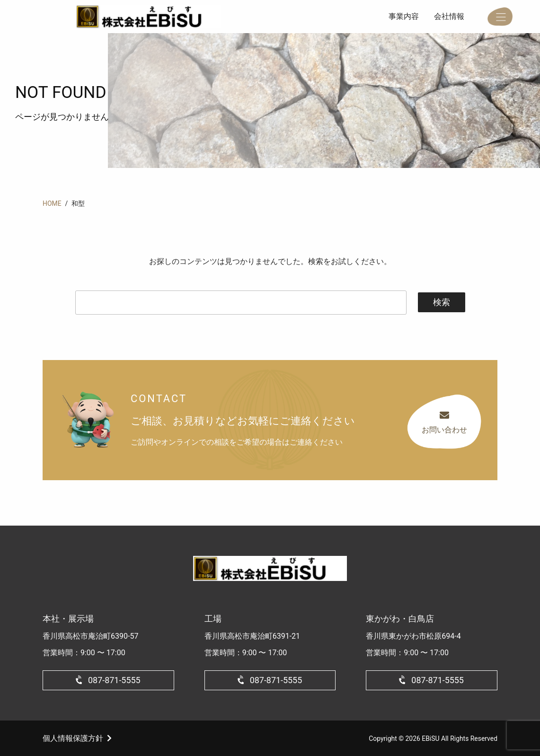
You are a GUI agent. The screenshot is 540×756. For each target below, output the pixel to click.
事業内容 (404, 16)
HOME (52, 203)
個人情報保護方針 (73, 738)
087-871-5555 (114, 680)
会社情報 (449, 16)
